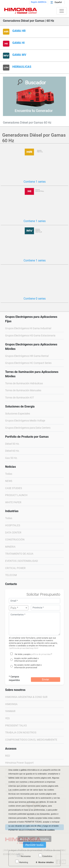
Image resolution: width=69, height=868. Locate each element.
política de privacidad (41, 654)
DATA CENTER (13, 533)
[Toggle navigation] (62, 11)
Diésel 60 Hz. (12, 451)
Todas (9, 474)
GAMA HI (18, 43)
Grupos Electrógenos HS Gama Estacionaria (30, 336)
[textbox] (19, 608)
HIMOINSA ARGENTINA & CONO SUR (26, 697)
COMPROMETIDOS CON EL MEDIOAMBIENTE (31, 740)
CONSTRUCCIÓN (15, 540)
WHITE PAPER (13, 502)
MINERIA (10, 547)
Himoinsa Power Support (19, 763)
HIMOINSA (11, 704)
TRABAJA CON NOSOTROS (21, 733)
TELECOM (11, 575)
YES (7, 718)
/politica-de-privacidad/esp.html (24, 648)
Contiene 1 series (35, 182)
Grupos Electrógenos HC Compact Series (28, 363)
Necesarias (24, 855)
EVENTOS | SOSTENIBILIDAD (22, 561)
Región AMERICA (39, 2)
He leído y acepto (23, 654)
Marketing (22, 862)
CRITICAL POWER (15, 568)
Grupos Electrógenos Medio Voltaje (25, 421)
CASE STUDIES (14, 488)
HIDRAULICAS (22, 67)
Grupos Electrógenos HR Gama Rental (27, 356)
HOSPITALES (13, 525)
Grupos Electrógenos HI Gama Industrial (28, 328)
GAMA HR (19, 31)
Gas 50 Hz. (11, 458)
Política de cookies (46, 830)
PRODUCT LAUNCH (16, 495)
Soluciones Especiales (18, 414)
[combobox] (19, 608)
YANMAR (10, 711)
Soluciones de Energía (20, 406)
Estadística (45, 855)
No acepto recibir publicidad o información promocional (28, 666)
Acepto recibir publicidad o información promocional (26, 660)
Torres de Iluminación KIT (20, 398)
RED (8, 756)
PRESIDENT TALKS (16, 726)
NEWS (9, 481)
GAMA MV (19, 55)
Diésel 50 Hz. (12, 444)
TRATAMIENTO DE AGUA (19, 554)
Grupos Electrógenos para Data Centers (28, 428)
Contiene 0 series (35, 299)
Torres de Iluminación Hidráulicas (24, 383)
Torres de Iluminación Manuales (23, 390)
